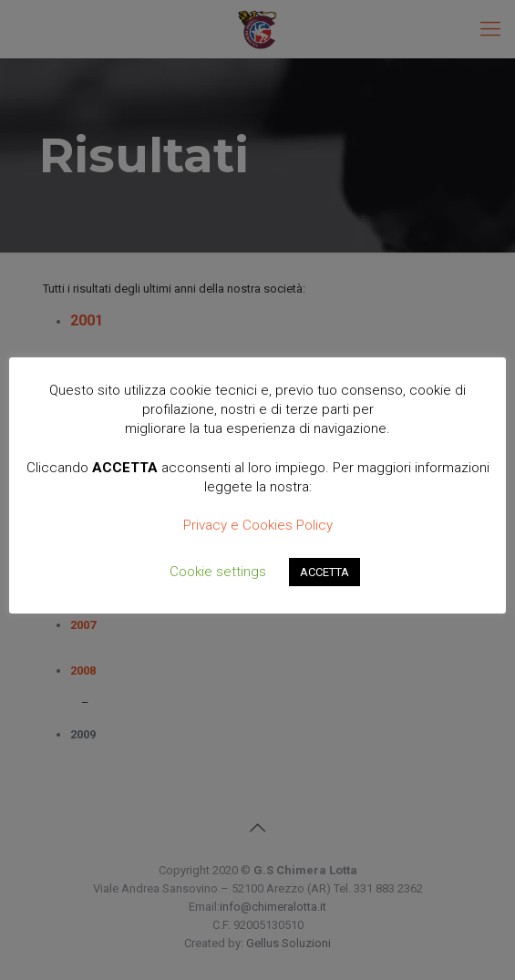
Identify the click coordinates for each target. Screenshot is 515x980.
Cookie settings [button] (218, 572)
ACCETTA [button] (324, 572)
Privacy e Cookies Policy (258, 525)
